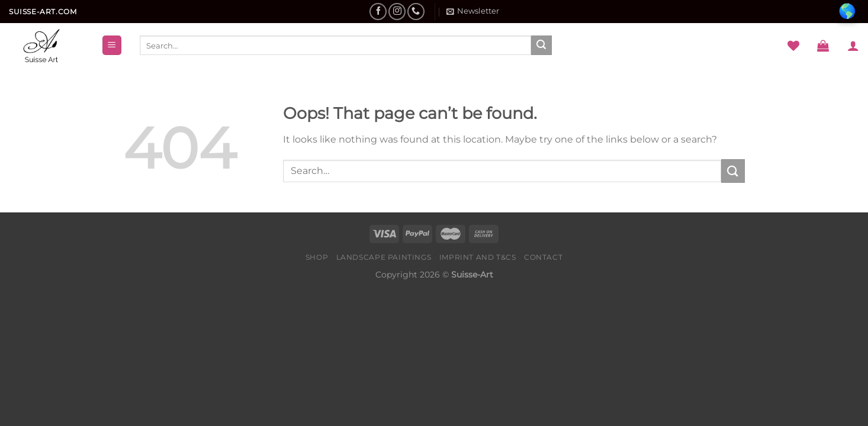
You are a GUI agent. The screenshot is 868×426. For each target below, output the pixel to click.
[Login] (853, 46)
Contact (543, 257)
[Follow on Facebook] (378, 12)
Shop (317, 257)
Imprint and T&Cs (478, 257)
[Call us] (416, 12)
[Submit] (541, 46)
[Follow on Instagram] (397, 12)
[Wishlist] (793, 46)
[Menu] (112, 45)
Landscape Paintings (384, 257)
